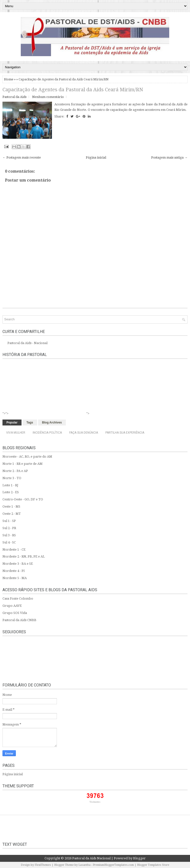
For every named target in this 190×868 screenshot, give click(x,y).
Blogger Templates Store (153, 865)
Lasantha (84, 865)
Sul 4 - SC (9, 542)
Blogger (139, 858)
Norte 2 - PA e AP (15, 471)
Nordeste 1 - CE (14, 550)
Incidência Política (47, 433)
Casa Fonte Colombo (18, 598)
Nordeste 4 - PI (14, 571)
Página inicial (96, 157)
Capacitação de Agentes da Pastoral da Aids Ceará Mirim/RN (73, 90)
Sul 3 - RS (9, 535)
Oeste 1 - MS (11, 506)
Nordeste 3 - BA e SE (18, 564)
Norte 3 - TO (12, 478)
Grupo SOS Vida (15, 613)
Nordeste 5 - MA (15, 578)
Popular (12, 422)
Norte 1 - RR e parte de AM (23, 464)
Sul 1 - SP (9, 521)
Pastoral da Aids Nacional (91, 858)
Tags (30, 422)
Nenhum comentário (48, 97)
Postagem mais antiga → (169, 157)
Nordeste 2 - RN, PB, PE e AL (24, 556)
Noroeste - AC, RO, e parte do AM (27, 457)
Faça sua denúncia (84, 433)
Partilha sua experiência (125, 433)
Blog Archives (52, 422)
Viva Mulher (16, 433)
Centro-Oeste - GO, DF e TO (23, 499)
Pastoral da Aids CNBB (19, 620)
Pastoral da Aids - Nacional (27, 343)
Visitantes (95, 802)
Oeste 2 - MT (12, 514)
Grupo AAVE (12, 606)
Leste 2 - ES (11, 492)
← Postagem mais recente (22, 157)
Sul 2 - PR (9, 528)
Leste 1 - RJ (10, 485)
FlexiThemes (43, 865)
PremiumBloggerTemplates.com (113, 865)
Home (9, 79)
